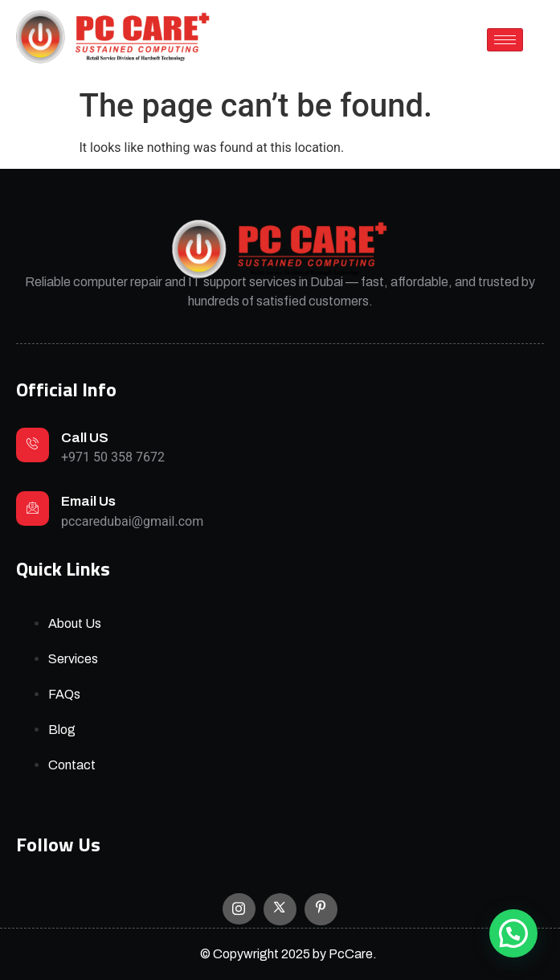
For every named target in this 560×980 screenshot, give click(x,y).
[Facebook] (321, 909)
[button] (513, 933)
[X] (280, 909)
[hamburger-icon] (505, 40)
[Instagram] (239, 909)
